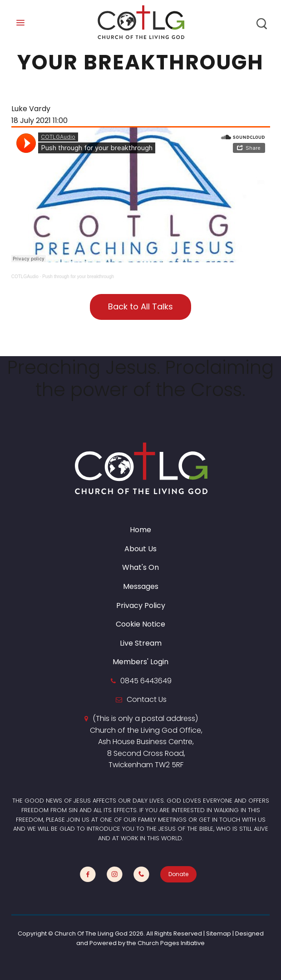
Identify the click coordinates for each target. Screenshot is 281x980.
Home (140, 530)
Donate (178, 874)
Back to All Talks (140, 306)
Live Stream (141, 643)
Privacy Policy (141, 605)
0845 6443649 (146, 681)
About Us (140, 549)
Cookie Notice (140, 624)
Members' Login (140, 662)
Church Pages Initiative (171, 943)
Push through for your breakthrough (78, 277)
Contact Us (147, 699)
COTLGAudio (25, 277)
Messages (141, 586)
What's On (140, 567)
